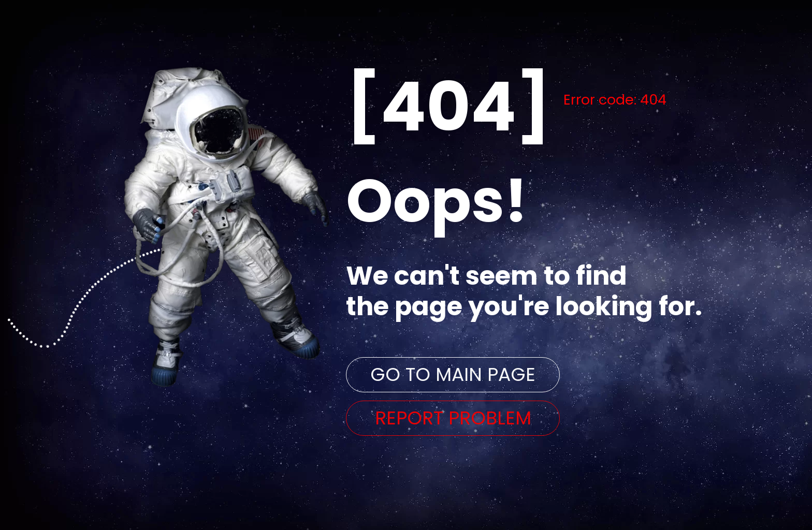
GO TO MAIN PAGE (453, 374)
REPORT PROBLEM (453, 418)
